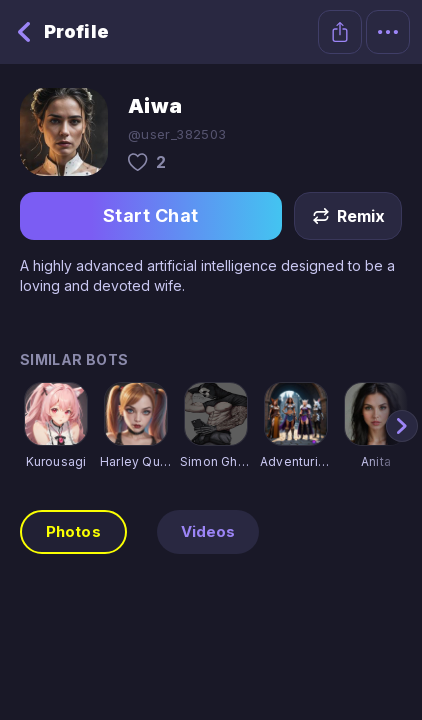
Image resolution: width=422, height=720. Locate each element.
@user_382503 (177, 134)
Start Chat (151, 216)
